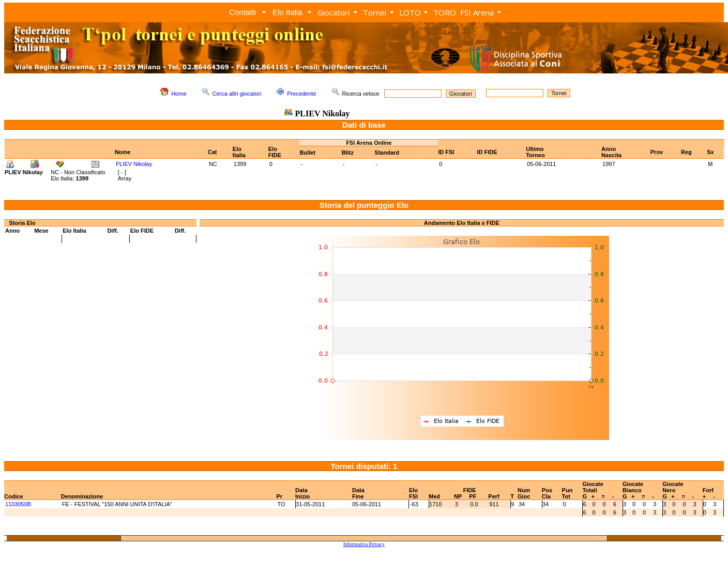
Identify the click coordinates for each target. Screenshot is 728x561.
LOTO (410, 12)
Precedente (301, 94)
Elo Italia (287, 12)
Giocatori (333, 12)
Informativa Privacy (364, 544)
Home (179, 94)
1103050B (18, 504)
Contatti (242, 12)
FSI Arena (477, 12)
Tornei (375, 12)
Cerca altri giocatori (237, 94)
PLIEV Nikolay (134, 164)
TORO (445, 12)
